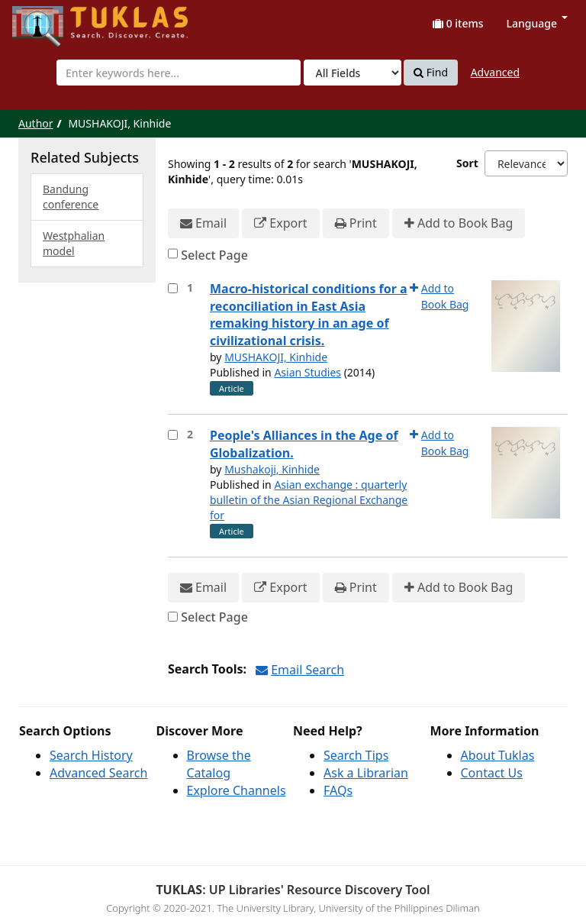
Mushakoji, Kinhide (272, 469)
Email (203, 223)
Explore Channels (237, 790)
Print (356, 223)
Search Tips (356, 755)
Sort (467, 163)
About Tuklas (498, 755)
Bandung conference (71, 197)
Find (431, 73)
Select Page (214, 255)
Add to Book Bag (459, 223)
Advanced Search (98, 773)
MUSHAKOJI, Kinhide (276, 357)
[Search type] (353, 73)
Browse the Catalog (219, 764)
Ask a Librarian (366, 773)
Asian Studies (307, 372)
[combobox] (179, 73)
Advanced (495, 72)
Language (537, 23)
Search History (91, 755)
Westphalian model (74, 243)
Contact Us (492, 773)
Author (36, 123)
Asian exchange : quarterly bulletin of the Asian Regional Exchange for (309, 500)
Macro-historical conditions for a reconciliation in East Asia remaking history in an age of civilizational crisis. (309, 315)
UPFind (50, 19)
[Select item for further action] (173, 288)
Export (280, 223)
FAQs (338, 790)
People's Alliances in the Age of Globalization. (304, 444)
